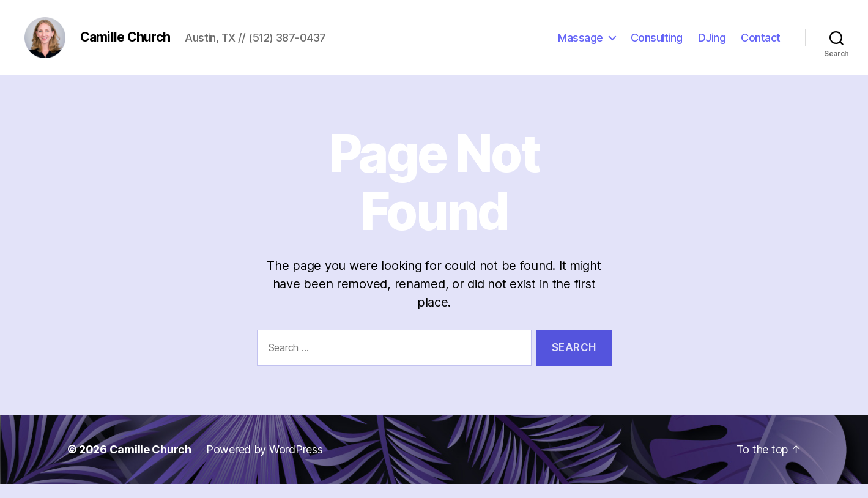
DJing (712, 44)
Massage (581, 44)
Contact (761, 44)
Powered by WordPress (265, 463)
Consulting (657, 44)
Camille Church (150, 463)
